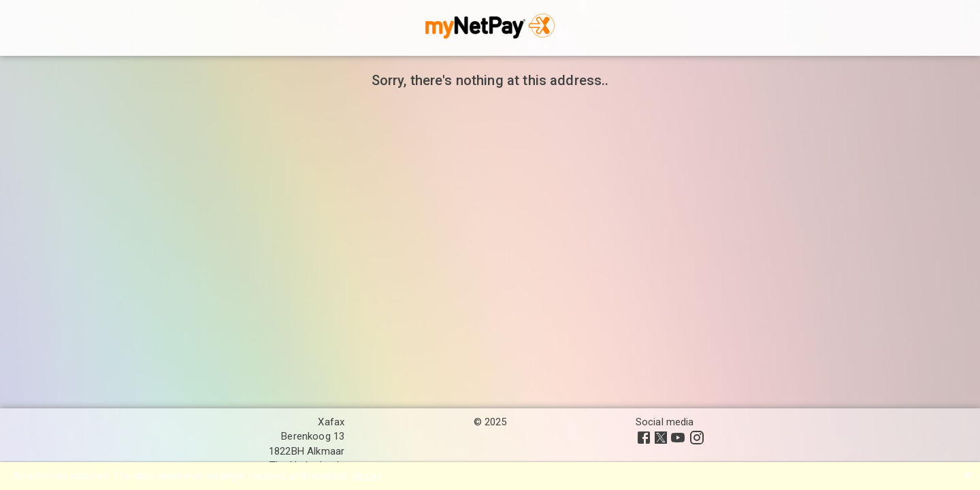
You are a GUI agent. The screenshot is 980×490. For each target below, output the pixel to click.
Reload (367, 476)
